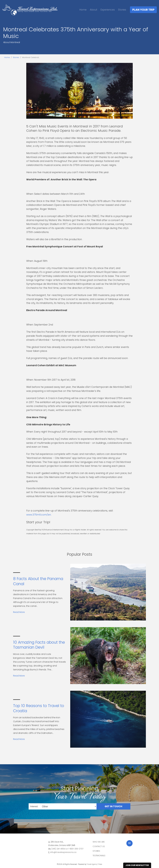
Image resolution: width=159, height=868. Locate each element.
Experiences (108, 10)
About (94, 10)
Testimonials (99, 856)
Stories (122, 10)
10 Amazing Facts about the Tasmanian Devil (39, 645)
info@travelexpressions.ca (63, 852)
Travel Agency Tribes (94, 864)
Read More (19, 612)
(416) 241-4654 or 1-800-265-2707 (67, 849)
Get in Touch (113, 806)
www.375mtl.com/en (39, 515)
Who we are (99, 842)
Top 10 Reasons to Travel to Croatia (39, 708)
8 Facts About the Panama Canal (38, 581)
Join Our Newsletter (137, 865)
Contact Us (99, 846)
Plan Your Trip (143, 10)
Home (83, 10)
